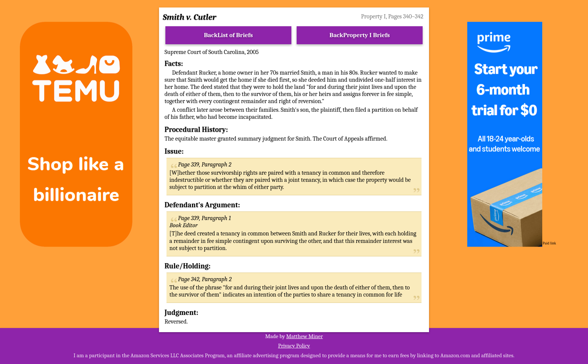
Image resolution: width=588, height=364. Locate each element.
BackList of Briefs (229, 35)
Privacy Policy (294, 346)
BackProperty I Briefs (360, 35)
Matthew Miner (304, 336)
